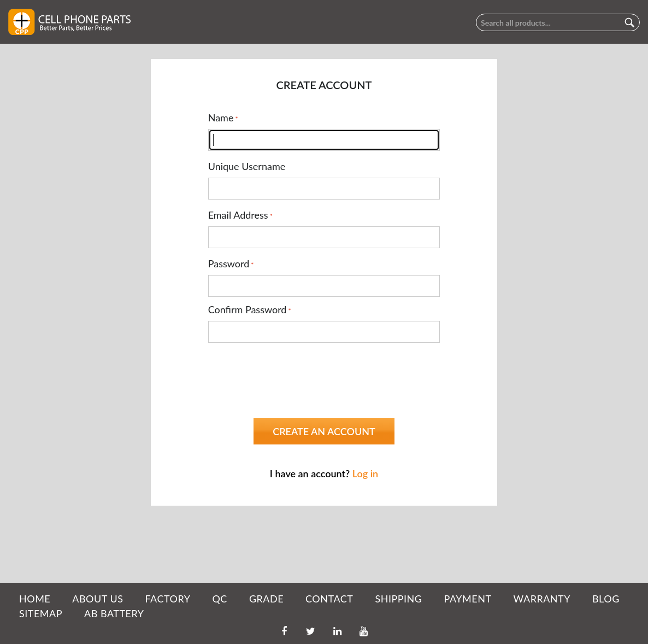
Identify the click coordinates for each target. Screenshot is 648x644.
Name (221, 118)
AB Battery (114, 613)
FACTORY (167, 599)
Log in (365, 473)
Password (229, 264)
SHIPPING (398, 599)
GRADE (266, 599)
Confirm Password (248, 309)
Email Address (238, 215)
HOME (35, 599)
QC (219, 599)
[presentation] (291, 372)
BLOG (606, 599)
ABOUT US (98, 599)
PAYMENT (468, 599)
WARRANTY (542, 599)
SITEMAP (41, 613)
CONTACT (329, 599)
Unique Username (247, 166)
